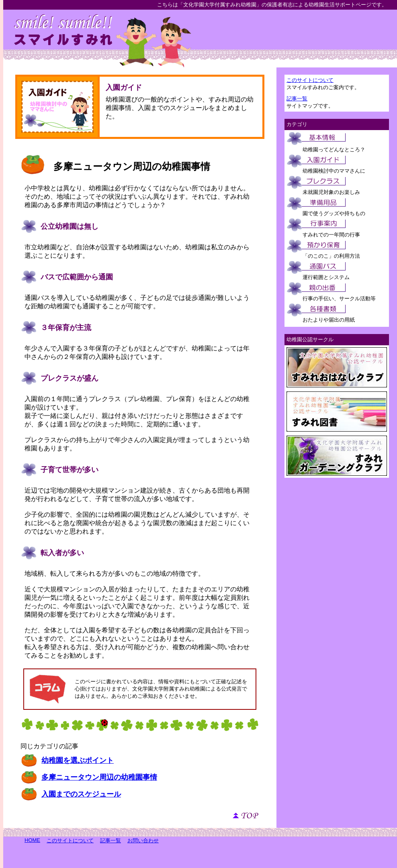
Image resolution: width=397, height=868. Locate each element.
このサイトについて (310, 80)
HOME (32, 840)
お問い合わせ (143, 840)
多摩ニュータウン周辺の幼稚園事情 (132, 166)
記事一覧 (297, 99)
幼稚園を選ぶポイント (78, 760)
